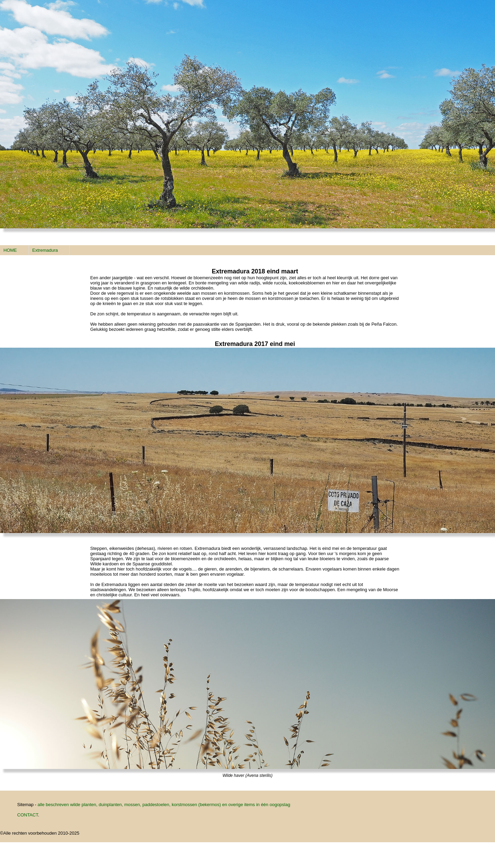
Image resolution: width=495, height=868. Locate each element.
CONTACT (27, 815)
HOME (10, 250)
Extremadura (45, 250)
